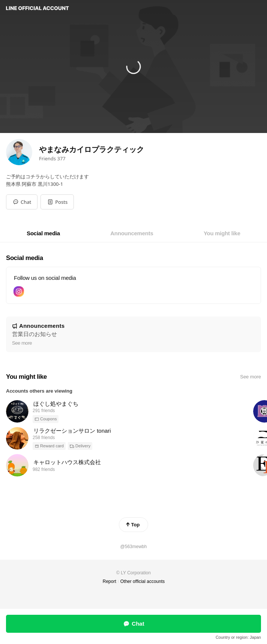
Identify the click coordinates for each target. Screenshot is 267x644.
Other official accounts (143, 581)
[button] (57, 202)
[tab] (43, 233)
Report (109, 581)
